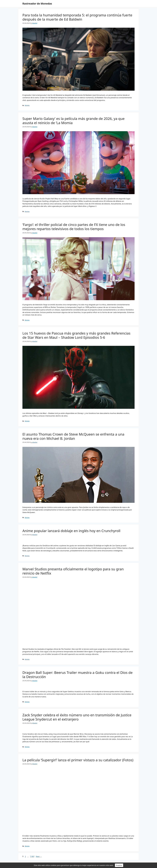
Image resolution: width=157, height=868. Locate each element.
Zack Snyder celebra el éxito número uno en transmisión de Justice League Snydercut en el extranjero (77, 717)
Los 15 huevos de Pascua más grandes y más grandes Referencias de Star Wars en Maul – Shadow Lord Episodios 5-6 (76, 335)
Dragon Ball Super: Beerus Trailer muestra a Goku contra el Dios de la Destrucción (77, 675)
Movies (27, 105)
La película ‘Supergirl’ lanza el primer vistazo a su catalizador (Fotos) (78, 760)
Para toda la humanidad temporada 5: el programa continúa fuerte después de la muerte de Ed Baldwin (77, 17)
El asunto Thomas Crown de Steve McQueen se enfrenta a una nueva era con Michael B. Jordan (73, 436)
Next (39, 856)
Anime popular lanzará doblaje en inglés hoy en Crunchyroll (71, 531)
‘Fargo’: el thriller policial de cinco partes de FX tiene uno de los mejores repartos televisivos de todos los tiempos (74, 227)
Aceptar (119, 865)
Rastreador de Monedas (37, 3)
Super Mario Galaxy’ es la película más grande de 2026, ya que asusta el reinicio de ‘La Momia (73, 121)
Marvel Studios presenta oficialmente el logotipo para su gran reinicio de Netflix (73, 571)
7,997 (32, 856)
